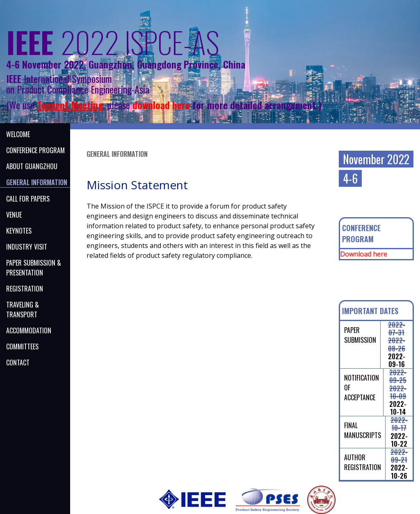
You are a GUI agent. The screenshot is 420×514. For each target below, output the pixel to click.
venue (14, 215)
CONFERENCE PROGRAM (35, 150)
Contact (18, 363)
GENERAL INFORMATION (37, 182)
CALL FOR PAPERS (28, 199)
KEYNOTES (19, 231)
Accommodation (29, 330)
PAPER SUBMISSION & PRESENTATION (34, 268)
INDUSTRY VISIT (27, 247)
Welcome (18, 134)
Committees (22, 346)
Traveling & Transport (23, 310)
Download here (364, 254)
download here (161, 105)
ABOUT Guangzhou (32, 166)
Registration (25, 289)
